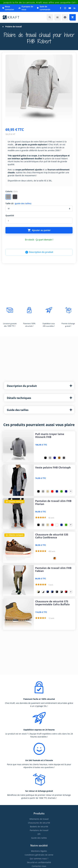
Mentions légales (39, 851)
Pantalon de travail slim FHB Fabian (53, 569)
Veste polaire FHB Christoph (53, 468)
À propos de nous (26, 8)
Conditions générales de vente (39, 855)
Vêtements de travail (39, 819)
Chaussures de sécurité (39, 823)
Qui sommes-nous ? (39, 859)
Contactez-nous (39, 866)
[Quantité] (39, 221)
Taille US (18, 203)
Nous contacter (8, 8)
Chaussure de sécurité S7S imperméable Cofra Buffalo (52, 603)
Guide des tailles (39, 838)
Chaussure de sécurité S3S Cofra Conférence (52, 536)
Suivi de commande (43, 8)
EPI (39, 834)
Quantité (10, 215)
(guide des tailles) (23, 203)
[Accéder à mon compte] (65, 17)
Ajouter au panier (39, 230)
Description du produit (39, 252)
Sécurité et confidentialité (39, 862)
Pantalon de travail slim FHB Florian (53, 502)
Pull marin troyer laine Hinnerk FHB (50, 436)
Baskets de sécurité (39, 827)
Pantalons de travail (39, 830)
